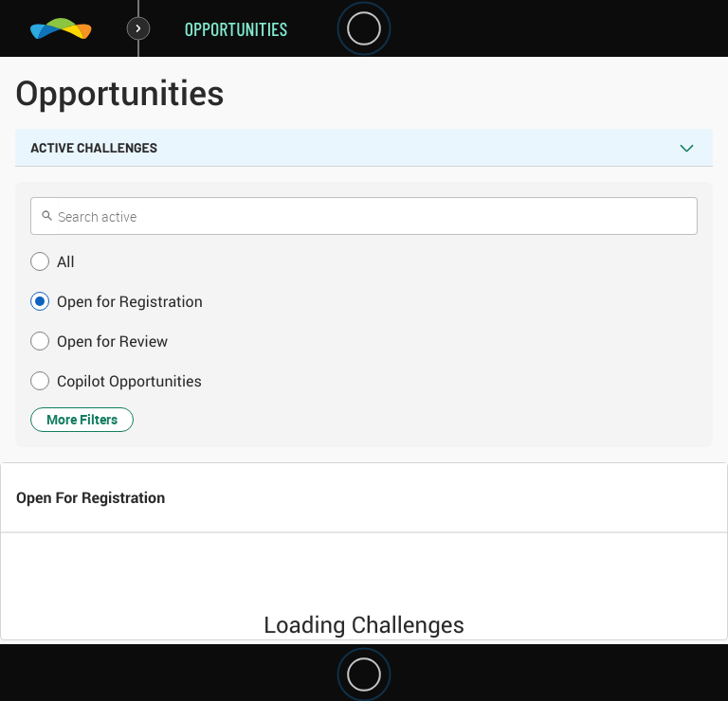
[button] (364, 261)
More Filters (82, 419)
